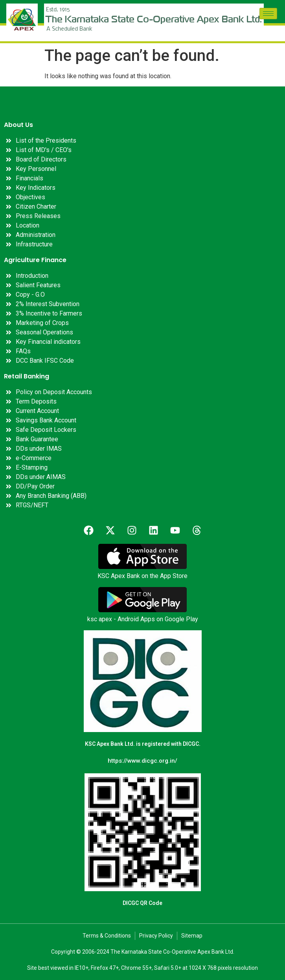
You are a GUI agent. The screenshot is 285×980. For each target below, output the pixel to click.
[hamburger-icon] (268, 14)
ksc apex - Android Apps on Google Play (143, 619)
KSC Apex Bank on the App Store (142, 576)
